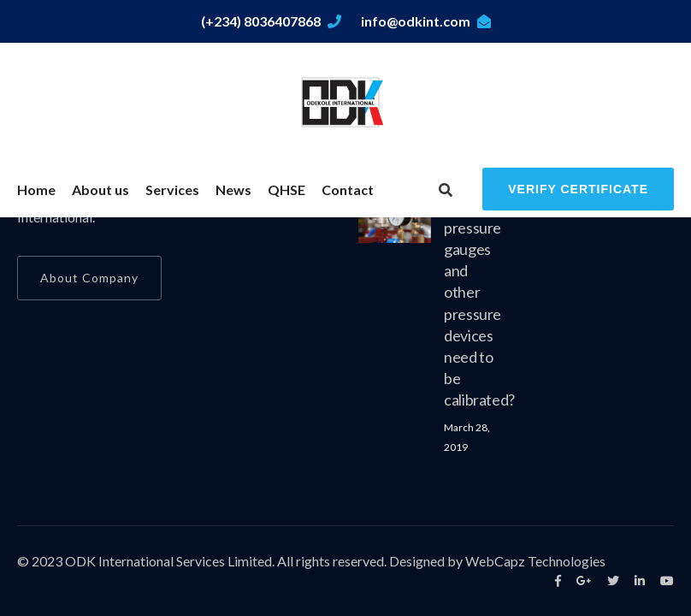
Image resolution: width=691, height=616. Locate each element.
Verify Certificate (578, 189)
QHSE (286, 190)
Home (36, 190)
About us (100, 190)
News (233, 190)
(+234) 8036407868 (271, 21)
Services (172, 190)
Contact (348, 190)
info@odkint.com (426, 21)
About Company (89, 278)
